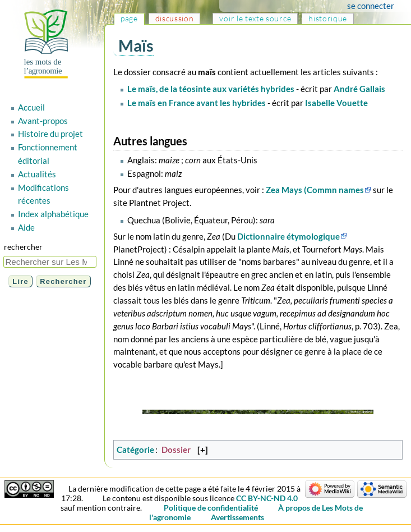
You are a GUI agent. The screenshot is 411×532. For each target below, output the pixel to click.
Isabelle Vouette (336, 103)
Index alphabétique (53, 214)
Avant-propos (43, 121)
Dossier (176, 450)
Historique (328, 18)
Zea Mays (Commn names (315, 190)
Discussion (175, 18)
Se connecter (371, 6)
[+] (203, 450)
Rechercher (23, 247)
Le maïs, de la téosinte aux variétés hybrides (211, 89)
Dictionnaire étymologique (288, 236)
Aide (26, 227)
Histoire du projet (50, 134)
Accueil (31, 107)
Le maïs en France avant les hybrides (197, 103)
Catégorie (135, 450)
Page (129, 18)
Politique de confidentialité (211, 508)
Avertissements (237, 517)
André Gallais (359, 89)
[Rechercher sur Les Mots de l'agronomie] (50, 262)
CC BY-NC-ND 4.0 (267, 498)
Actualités (37, 174)
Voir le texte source (255, 18)
